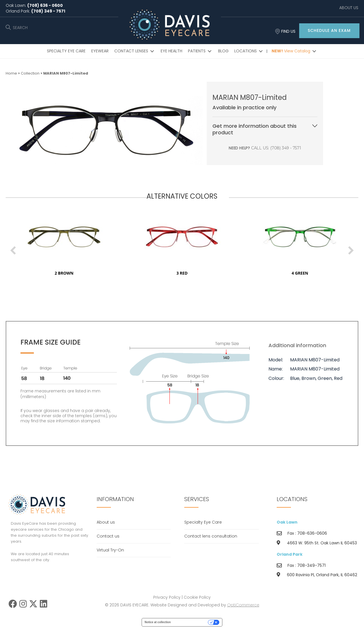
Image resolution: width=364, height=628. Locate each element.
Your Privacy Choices (191, 622)
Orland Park (290, 554)
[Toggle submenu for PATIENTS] (210, 51)
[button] (329, 31)
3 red (197, 273)
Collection (30, 73)
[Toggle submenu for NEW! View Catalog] (314, 51)
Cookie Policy (197, 597)
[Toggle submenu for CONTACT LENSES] (152, 51)
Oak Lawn (287, 522)
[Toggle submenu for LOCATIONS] (261, 51)
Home (11, 73)
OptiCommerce (243, 605)
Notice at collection (158, 622)
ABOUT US (349, 8)
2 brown (79, 273)
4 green (315, 273)
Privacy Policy (167, 597)
